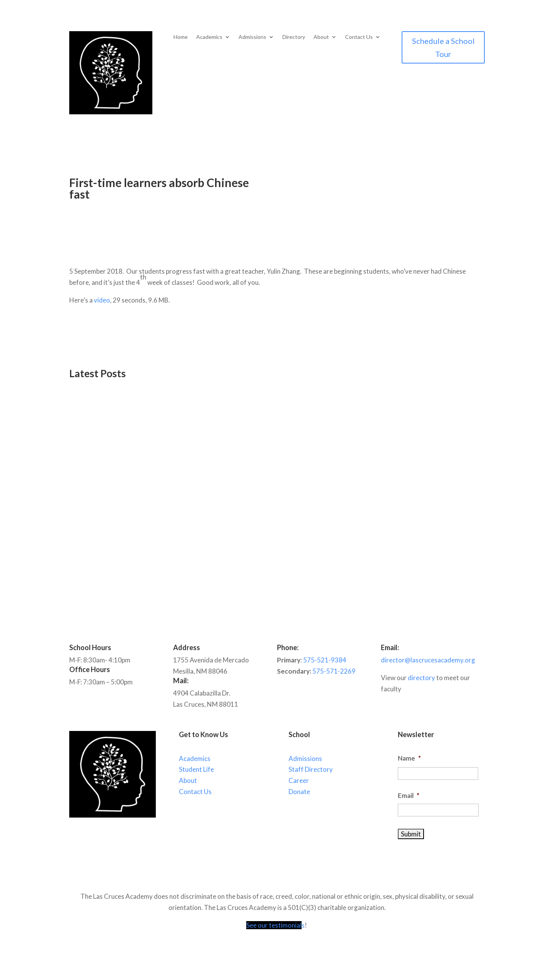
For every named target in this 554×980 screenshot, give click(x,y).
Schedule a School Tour (443, 47)
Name (409, 758)
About (321, 37)
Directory (294, 37)
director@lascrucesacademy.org (428, 660)
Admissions (252, 37)
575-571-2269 (334, 671)
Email (409, 795)
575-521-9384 (325, 660)
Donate (299, 792)
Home (181, 37)
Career (299, 780)
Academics (209, 37)
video (102, 300)
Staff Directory (311, 769)
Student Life (196, 769)
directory (421, 678)
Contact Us (359, 37)
